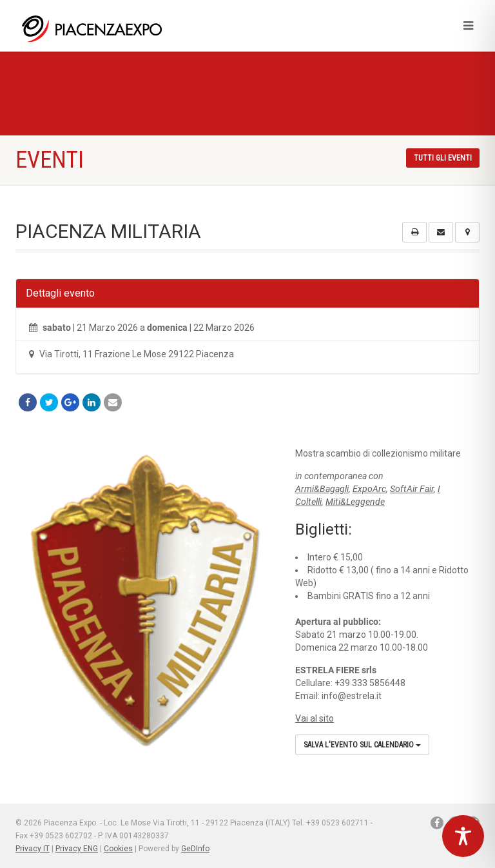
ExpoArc (369, 489)
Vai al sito (315, 718)
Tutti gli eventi (443, 158)
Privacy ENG (77, 849)
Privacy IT (33, 849)
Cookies (118, 849)
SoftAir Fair (412, 489)
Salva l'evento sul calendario (362, 745)
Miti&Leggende (355, 502)
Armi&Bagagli (322, 489)
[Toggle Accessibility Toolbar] (463, 836)
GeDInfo (195, 849)
